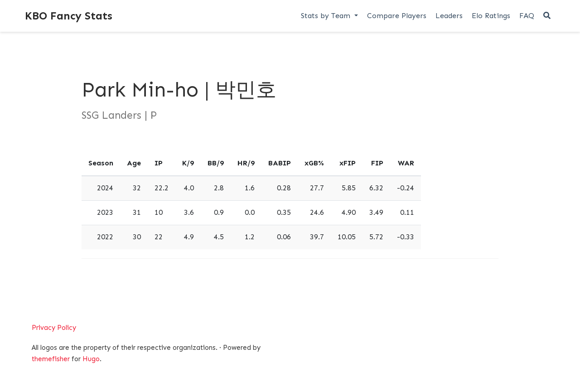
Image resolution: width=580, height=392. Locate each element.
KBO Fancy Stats (69, 16)
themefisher (51, 359)
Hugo (91, 359)
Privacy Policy (54, 328)
